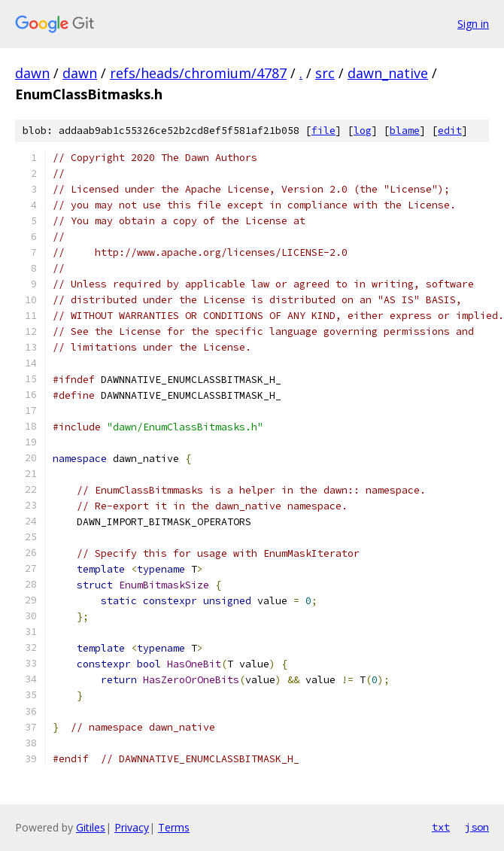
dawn (32, 73)
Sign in (473, 24)
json (477, 827)
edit (450, 131)
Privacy (132, 827)
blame (405, 131)
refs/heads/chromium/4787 (198, 73)
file (323, 131)
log (363, 131)
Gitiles (91, 827)
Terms (174, 827)
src (325, 73)
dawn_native (388, 73)
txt (441, 827)
